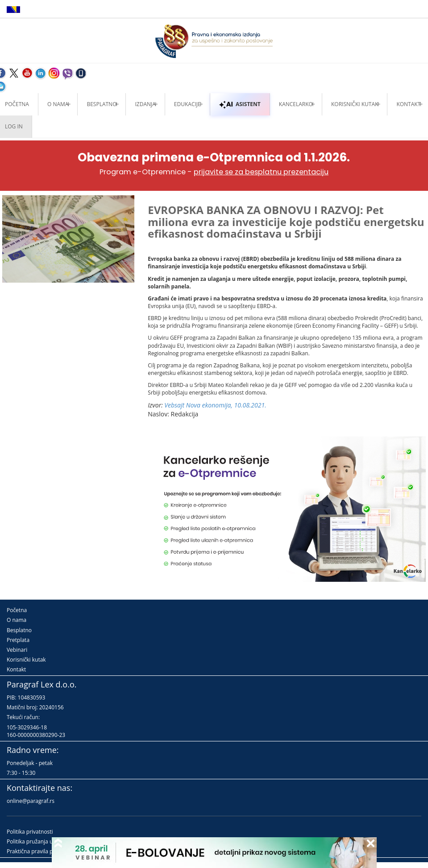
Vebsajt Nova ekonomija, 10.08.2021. (215, 405)
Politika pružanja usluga (36, 841)
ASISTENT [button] (240, 104)
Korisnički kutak (26, 660)
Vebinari (17, 650)
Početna (17, 610)
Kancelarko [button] (296, 104)
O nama (58, 104)
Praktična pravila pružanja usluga (48, 851)
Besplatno (102, 104)
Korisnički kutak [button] (355, 104)
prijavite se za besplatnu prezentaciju (261, 172)
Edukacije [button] (187, 104)
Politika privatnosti (30, 832)
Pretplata (18, 640)
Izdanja (145, 104)
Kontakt (16, 669)
